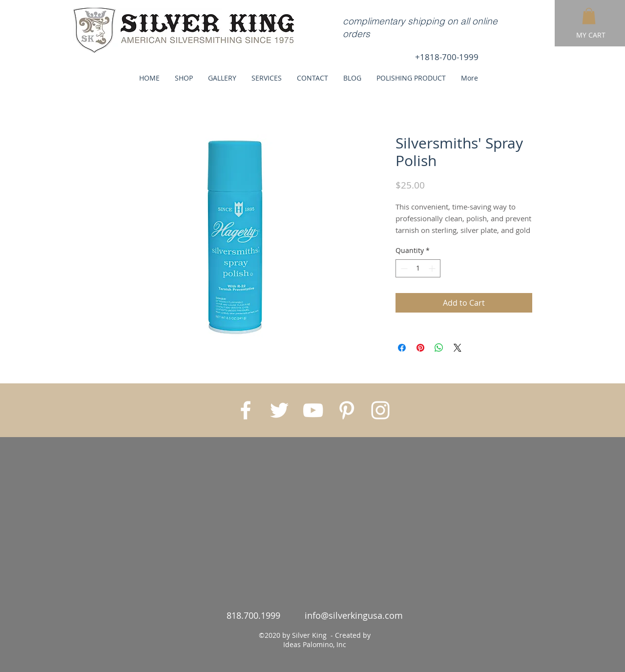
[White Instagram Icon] (380, 410)
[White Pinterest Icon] (347, 410)
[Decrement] (403, 268)
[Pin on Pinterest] (420, 348)
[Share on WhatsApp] (439, 348)
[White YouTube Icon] (313, 410)
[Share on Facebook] (402, 348)
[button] (589, 16)
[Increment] (433, 268)
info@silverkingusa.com (354, 615)
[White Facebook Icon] (246, 410)
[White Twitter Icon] (279, 410)
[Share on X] (458, 348)
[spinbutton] (418, 268)
